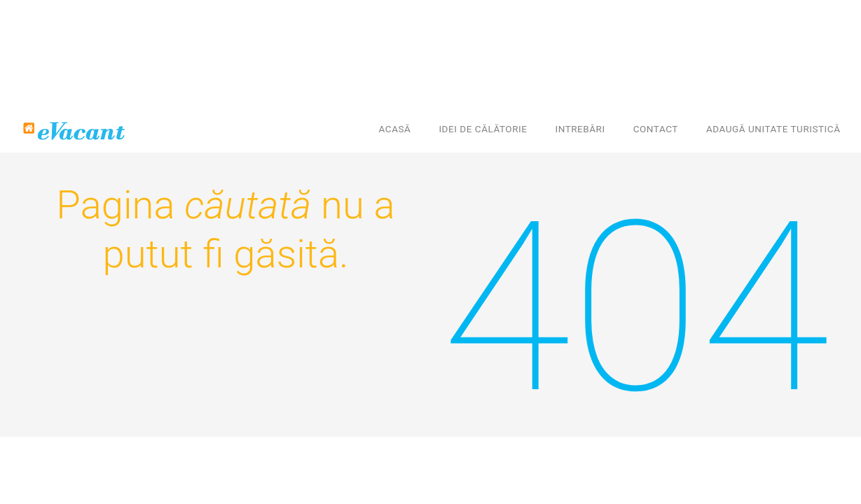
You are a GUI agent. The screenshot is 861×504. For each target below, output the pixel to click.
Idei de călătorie (483, 129)
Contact (656, 129)
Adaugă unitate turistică (773, 129)
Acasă (395, 129)
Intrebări (580, 129)
